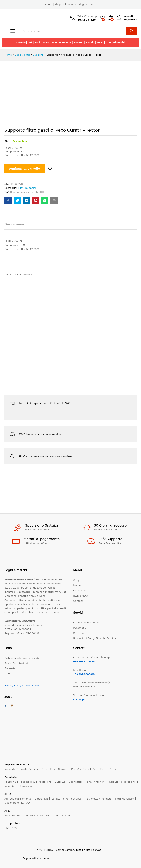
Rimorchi (119, 42)
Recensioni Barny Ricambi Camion (95, 638)
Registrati (130, 19)
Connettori (75, 782)
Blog (81, 4)
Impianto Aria (13, 815)
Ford (37, 42)
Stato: (8, 141)
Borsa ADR (41, 799)
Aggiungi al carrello (25, 168)
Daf (30, 42)
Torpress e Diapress (37, 815)
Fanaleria (10, 782)
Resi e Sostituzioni (16, 663)
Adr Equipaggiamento (18, 799)
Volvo (100, 42)
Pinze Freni (99, 769)
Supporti (31, 188)
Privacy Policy (13, 685)
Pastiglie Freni (80, 769)
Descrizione (14, 224)
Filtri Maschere (124, 799)
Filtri (21, 188)
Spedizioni (80, 633)
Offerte (21, 42)
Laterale (60, 782)
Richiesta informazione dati (22, 658)
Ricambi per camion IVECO (27, 192)
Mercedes (65, 42)
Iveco (46, 42)
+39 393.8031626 (84, 661)
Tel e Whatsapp (87, 16)
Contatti (91, 4)
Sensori (114, 769)
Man (54, 42)
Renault (79, 42)
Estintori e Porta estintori (67, 799)
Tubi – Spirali (62, 815)
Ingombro (10, 786)
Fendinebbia (27, 782)
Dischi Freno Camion (55, 769)
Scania (90, 42)
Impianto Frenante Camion (21, 769)
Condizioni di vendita (86, 622)
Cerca (132, 31)
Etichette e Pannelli (99, 799)
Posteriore (45, 782)
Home (48, 4)
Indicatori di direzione (122, 782)
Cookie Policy (30, 685)
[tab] (16, 226)
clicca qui (79, 699)
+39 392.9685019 (84, 674)
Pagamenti (80, 628)
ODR (7, 674)
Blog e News (81, 596)
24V (15, 828)
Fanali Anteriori (95, 782)
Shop (58, 4)
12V (7, 828)
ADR (108, 42)
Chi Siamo (70, 4)
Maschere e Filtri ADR (18, 803)
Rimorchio (26, 786)
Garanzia (10, 668)
